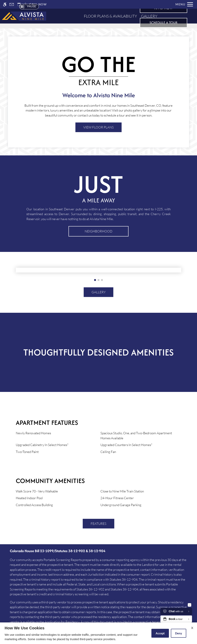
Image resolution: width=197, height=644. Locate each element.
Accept (160, 633)
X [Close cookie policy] (192, 628)
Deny (179, 633)
